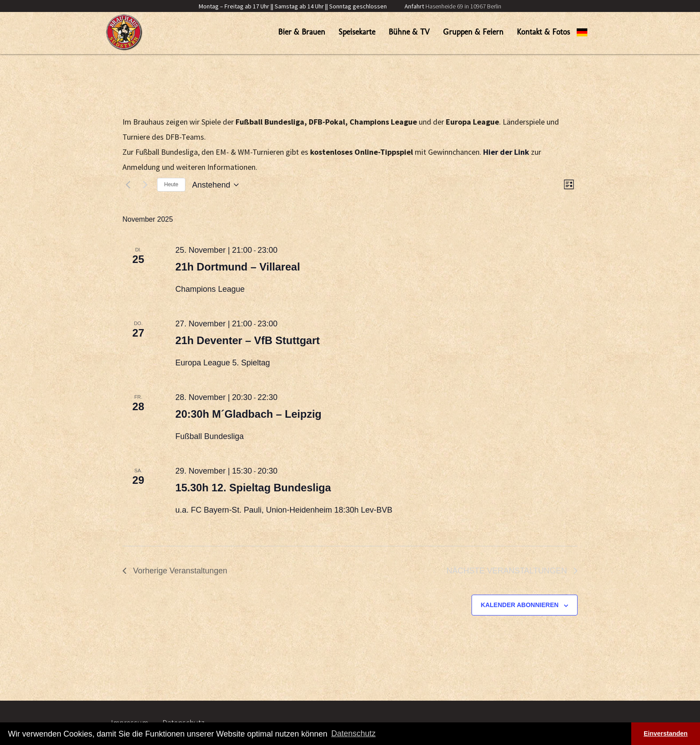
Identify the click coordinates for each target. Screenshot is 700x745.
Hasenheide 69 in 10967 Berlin (453, 6)
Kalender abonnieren (520, 605)
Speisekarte (357, 32)
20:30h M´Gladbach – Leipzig (248, 414)
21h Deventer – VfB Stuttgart (247, 340)
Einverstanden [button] (666, 733)
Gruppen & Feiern (473, 32)
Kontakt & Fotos (543, 32)
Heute (171, 184)
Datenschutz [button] (354, 733)
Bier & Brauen (302, 32)
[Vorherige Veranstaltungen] (128, 185)
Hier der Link (506, 152)
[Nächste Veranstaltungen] (145, 185)
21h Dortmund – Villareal (238, 267)
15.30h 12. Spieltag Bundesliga (253, 488)
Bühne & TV (409, 32)
